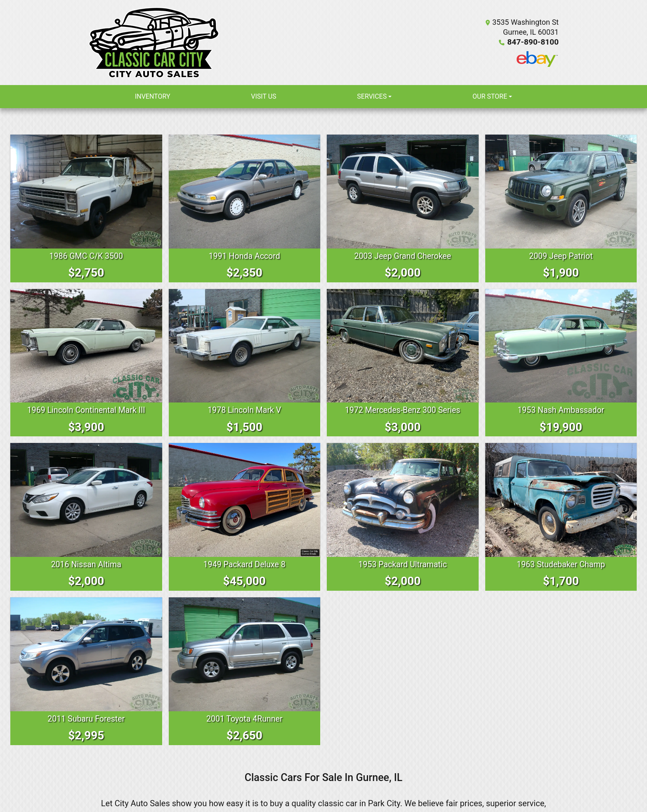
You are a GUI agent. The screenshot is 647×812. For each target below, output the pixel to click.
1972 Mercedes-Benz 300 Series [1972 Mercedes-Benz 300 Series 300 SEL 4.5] (403, 410)
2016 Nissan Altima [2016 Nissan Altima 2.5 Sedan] (86, 564)
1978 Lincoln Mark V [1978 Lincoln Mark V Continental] (244, 410)
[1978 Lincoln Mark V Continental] (245, 346)
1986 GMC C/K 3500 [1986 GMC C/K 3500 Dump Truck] (86, 256)
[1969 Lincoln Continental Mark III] (86, 346)
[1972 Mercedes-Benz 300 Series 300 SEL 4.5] (403, 346)
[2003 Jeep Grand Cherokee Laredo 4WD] (403, 192)
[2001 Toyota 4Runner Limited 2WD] (245, 654)
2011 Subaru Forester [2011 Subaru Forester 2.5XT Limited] (86, 718)
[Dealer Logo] (154, 43)
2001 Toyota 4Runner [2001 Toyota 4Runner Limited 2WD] (244, 718)
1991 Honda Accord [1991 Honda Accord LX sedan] (244, 256)
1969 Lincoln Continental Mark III (86, 410)
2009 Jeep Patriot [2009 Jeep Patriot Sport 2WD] (561, 256)
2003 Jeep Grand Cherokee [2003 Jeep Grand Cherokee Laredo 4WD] (403, 256)
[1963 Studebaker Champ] (561, 500)
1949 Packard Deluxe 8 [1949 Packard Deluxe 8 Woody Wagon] (244, 564)
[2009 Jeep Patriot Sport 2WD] (561, 192)
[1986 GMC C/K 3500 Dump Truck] (86, 192)
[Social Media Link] (537, 59)
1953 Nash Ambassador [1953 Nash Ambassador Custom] (561, 410)
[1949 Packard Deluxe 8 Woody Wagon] (245, 500)
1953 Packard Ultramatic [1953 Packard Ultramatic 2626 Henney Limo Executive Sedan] (403, 564)
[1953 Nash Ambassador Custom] (561, 346)
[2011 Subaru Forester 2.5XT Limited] (86, 654)
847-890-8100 (535, 42)
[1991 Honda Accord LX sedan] (245, 192)
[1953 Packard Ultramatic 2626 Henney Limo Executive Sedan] (403, 500)
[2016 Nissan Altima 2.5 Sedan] (86, 500)
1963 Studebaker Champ (561, 564)
